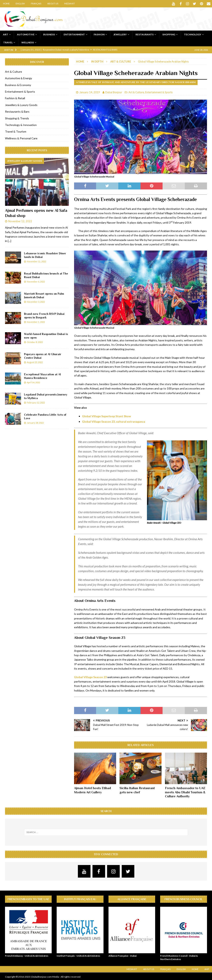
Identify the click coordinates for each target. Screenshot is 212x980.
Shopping (169, 34)
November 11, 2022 (36, 261)
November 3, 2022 (36, 301)
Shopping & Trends (17, 118)
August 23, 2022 (35, 362)
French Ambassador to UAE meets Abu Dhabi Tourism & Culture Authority (185, 792)
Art (6, 34)
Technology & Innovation (21, 124)
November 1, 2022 (36, 322)
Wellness (28, 42)
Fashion (99, 34)
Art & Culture (136, 92)
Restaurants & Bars (17, 111)
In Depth (97, 61)
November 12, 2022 (20, 221)
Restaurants (145, 34)
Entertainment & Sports (159, 92)
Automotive (26, 34)
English (20, 3)
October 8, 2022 (35, 342)
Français (36, 3)
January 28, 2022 (35, 422)
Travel (8, 42)
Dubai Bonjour (114, 92)
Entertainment (74, 34)
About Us (53, 3)
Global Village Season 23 (90, 676)
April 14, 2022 (33, 382)
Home (6, 3)
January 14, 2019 (90, 92)
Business (49, 34)
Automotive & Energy (19, 78)
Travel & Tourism (16, 131)
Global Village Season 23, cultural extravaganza (114, 421)
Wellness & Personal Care (21, 138)
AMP (207, 969)
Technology (193, 34)
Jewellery (120, 34)
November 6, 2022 (36, 281)
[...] (10, 240)
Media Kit (70, 3)
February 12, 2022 (36, 402)
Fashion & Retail (15, 98)
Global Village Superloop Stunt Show (107, 416)
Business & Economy (18, 84)
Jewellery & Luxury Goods (21, 104)
